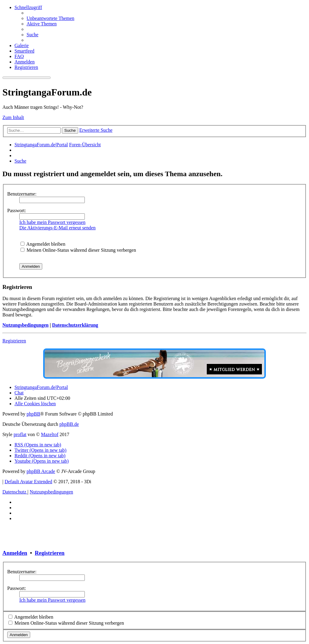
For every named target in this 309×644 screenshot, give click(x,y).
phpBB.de (69, 424)
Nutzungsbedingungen (25, 325)
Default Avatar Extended (28, 482)
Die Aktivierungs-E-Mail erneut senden (57, 228)
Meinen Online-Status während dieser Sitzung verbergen (78, 250)
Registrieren (14, 341)
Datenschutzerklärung (75, 325)
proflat (20, 434)
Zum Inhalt (13, 117)
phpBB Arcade (41, 471)
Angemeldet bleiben (43, 244)
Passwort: (17, 210)
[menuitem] (50, 18)
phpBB (33, 414)
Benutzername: (22, 194)
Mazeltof (50, 434)
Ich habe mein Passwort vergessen (52, 222)
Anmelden (15, 553)
